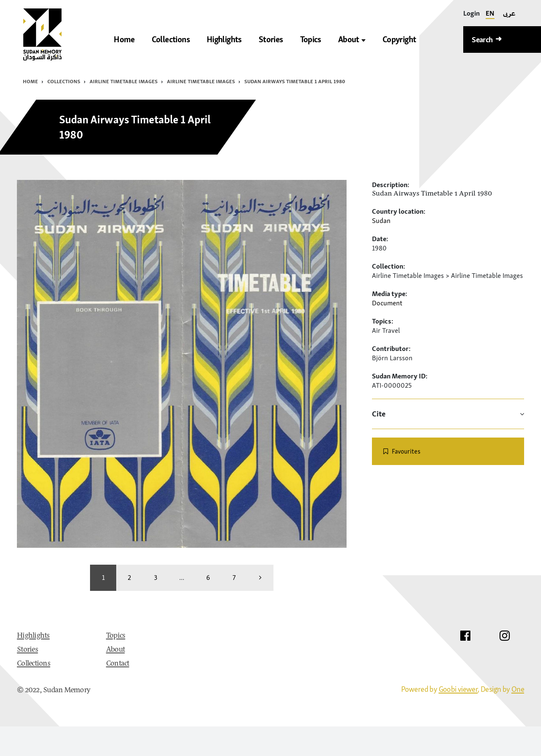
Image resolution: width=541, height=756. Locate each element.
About (352, 39)
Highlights (33, 636)
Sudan (381, 220)
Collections (64, 81)
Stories (27, 650)
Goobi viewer (458, 689)
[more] (260, 578)
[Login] (471, 13)
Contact (118, 664)
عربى (509, 13)
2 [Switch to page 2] (129, 577)
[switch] (448, 451)
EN (490, 13)
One (518, 689)
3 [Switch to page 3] (156, 577)
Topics (116, 636)
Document (387, 303)
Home (30, 81)
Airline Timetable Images (124, 81)
